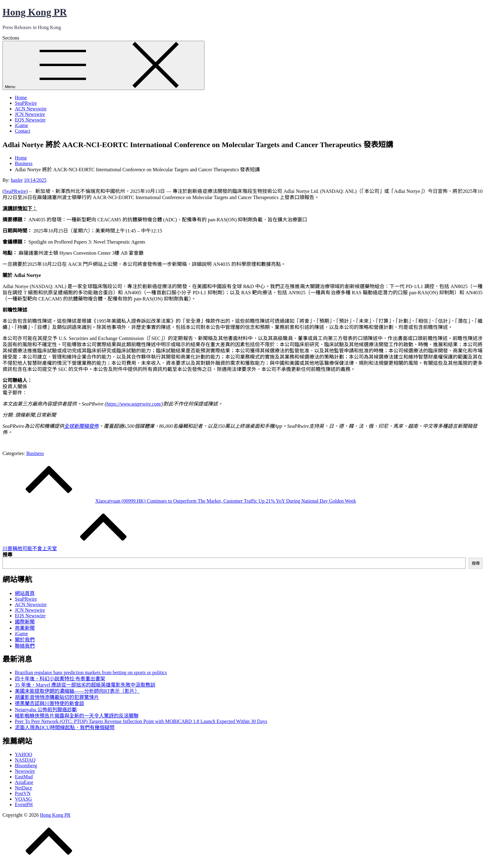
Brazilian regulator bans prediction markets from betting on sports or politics (91, 672)
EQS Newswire (30, 120)
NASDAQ (25, 760)
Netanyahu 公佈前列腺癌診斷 (46, 710)
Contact (23, 131)
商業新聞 (25, 628)
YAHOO (24, 754)
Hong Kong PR (35, 12)
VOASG (23, 799)
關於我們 (25, 640)
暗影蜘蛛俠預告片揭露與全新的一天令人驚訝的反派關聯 (77, 716)
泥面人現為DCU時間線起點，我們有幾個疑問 (65, 728)
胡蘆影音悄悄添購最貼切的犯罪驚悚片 (57, 697)
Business (35, 453)
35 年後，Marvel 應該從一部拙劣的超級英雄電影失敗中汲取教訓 (85, 685)
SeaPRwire (26, 103)
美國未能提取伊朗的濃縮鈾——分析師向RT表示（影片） (77, 691)
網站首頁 (25, 593)
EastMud (24, 777)
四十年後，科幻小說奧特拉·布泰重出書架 (60, 679)
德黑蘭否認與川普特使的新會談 (49, 703)
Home (21, 98)
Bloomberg (26, 766)
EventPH (24, 804)
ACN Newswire (31, 109)
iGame (21, 125)
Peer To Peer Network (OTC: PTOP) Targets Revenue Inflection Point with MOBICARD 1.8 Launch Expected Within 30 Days (141, 721)
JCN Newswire (30, 114)
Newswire (25, 771)
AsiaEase (24, 782)
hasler (17, 180)
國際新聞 (25, 622)
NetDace (24, 788)
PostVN (23, 793)
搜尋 (7, 555)
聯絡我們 (25, 646)
